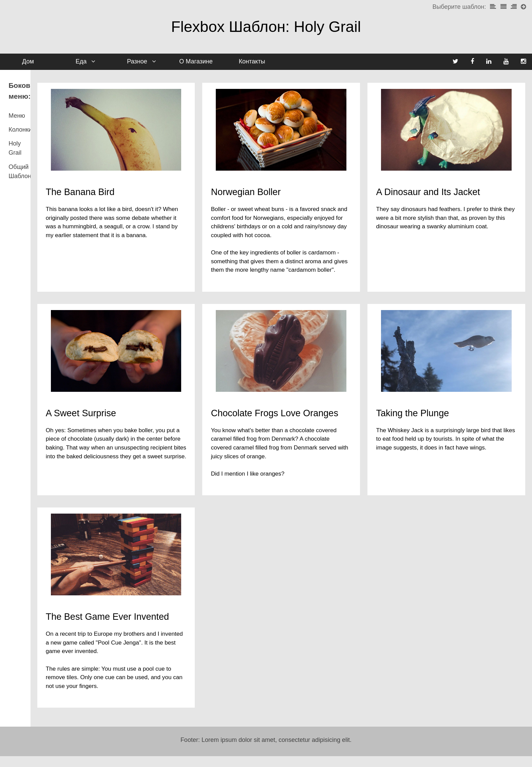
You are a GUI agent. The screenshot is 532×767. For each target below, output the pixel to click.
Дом (28, 61)
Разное (147, 63)
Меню (17, 105)
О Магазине (196, 61)
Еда (94, 63)
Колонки (20, 119)
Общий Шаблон (31, 147)
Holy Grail (22, 133)
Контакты (252, 61)
